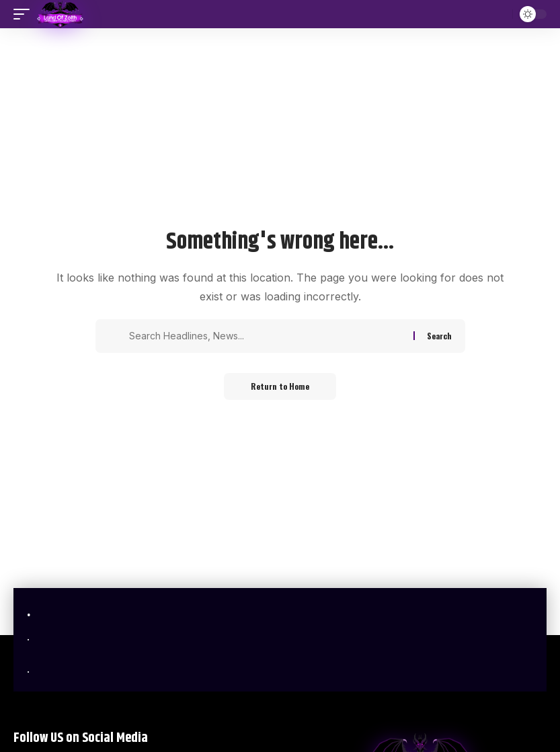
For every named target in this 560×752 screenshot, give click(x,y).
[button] (25, 14)
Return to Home (280, 386)
